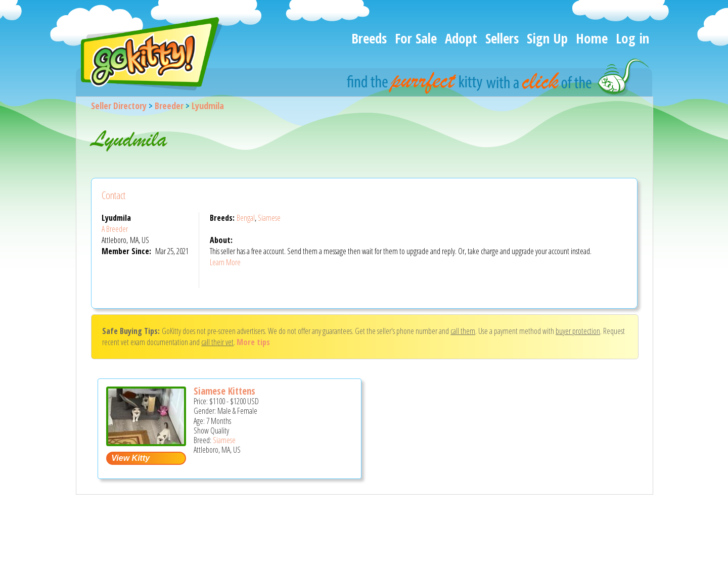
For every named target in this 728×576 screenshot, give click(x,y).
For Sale (416, 38)
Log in (632, 38)
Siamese (269, 218)
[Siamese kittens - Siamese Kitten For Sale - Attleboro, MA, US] (146, 442)
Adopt (461, 38)
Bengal (246, 218)
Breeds (369, 38)
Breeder (169, 106)
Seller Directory (119, 106)
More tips (253, 342)
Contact (113, 195)
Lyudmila (208, 106)
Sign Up (547, 38)
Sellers (502, 38)
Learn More (225, 262)
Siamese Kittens (224, 391)
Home (592, 38)
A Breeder (115, 229)
